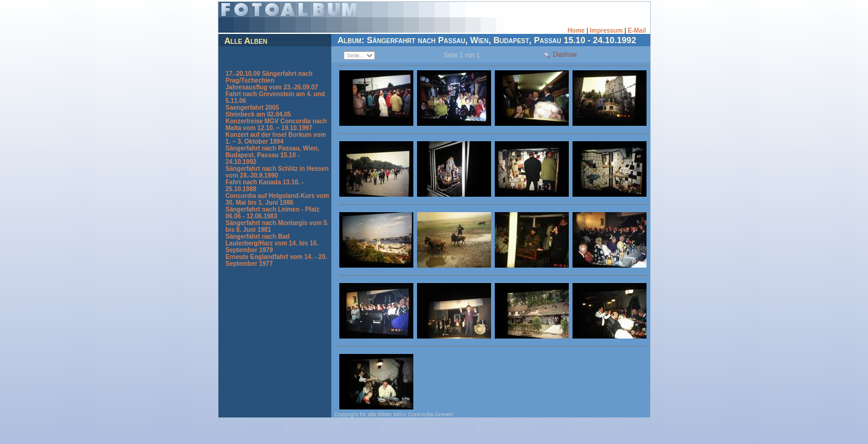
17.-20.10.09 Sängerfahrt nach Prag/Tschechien (269, 77)
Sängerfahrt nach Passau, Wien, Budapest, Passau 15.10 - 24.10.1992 (273, 155)
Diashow (564, 55)
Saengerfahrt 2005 (253, 108)
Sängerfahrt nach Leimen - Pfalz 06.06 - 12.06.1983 (273, 213)
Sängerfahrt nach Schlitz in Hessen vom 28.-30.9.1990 (277, 172)
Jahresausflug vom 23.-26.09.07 (272, 87)
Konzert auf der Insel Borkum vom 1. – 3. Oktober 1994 (276, 138)
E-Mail (637, 31)
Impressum (606, 31)
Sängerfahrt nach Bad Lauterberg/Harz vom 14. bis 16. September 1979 (272, 243)
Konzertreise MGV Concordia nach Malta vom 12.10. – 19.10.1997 (276, 125)
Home (576, 31)
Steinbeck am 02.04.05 (258, 114)
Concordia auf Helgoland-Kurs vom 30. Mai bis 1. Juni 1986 (278, 199)
